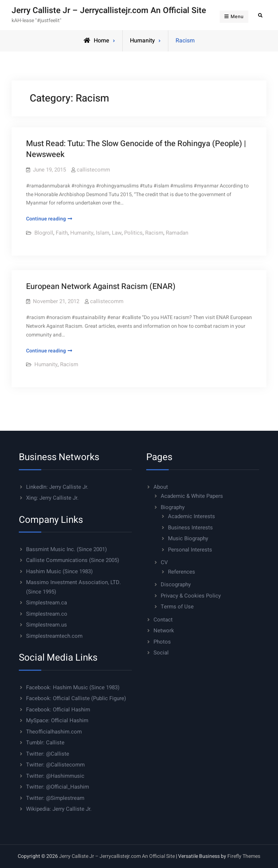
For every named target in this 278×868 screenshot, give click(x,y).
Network (164, 631)
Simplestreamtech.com (54, 636)
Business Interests (190, 528)
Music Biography (188, 538)
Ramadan (177, 233)
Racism (154, 233)
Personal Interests (190, 550)
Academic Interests (191, 516)
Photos (162, 642)
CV (164, 562)
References (182, 572)
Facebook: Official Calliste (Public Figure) (76, 698)
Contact (163, 620)
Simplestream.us (47, 625)
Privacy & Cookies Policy (191, 596)
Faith (62, 233)
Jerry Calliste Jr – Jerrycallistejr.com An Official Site (109, 11)
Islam (103, 233)
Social (161, 653)
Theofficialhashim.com (54, 732)
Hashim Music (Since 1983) (59, 571)
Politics (133, 233)
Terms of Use (177, 607)
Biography (173, 507)
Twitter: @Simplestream (55, 798)
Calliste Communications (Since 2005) (73, 560)
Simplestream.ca (47, 603)
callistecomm (93, 170)
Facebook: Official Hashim (58, 710)
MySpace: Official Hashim (57, 720)
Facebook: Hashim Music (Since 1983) (73, 687)
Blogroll (44, 233)
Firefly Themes (244, 856)
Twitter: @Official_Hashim (58, 787)
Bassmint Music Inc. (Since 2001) (66, 549)
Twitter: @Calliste (48, 754)
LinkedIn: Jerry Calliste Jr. (57, 487)
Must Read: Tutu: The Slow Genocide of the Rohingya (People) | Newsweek (136, 149)
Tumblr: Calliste (45, 743)
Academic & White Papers (192, 496)
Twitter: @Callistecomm (55, 765)
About (161, 487)
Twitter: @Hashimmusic (55, 776)
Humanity (142, 41)
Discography (176, 584)
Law (117, 233)
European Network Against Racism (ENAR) (101, 286)
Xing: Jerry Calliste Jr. (52, 498)
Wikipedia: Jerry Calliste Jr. (59, 809)
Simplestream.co (47, 614)
